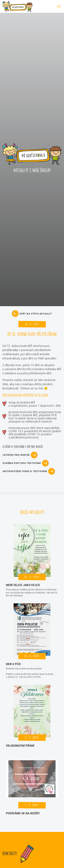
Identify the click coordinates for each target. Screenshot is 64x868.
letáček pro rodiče (16, 455)
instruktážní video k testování (25, 471)
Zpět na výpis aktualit (36, 314)
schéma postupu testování (22, 463)
